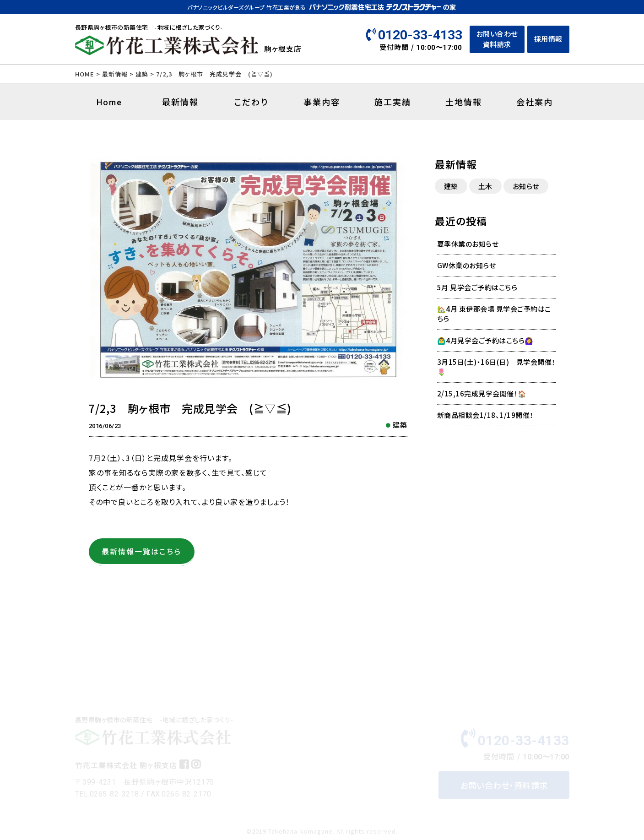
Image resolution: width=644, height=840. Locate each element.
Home (109, 102)
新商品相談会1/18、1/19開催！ (485, 415)
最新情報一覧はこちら (141, 551)
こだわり (251, 102)
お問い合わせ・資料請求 (504, 787)
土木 (485, 186)
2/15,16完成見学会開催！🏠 (482, 393)
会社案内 (535, 102)
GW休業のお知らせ (467, 265)
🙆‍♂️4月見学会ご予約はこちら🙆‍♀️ (485, 340)
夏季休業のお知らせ (468, 244)
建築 (400, 425)
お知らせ (526, 186)
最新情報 (115, 74)
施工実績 (393, 102)
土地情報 (464, 102)
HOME (85, 74)
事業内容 (322, 102)
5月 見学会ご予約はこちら (477, 287)
